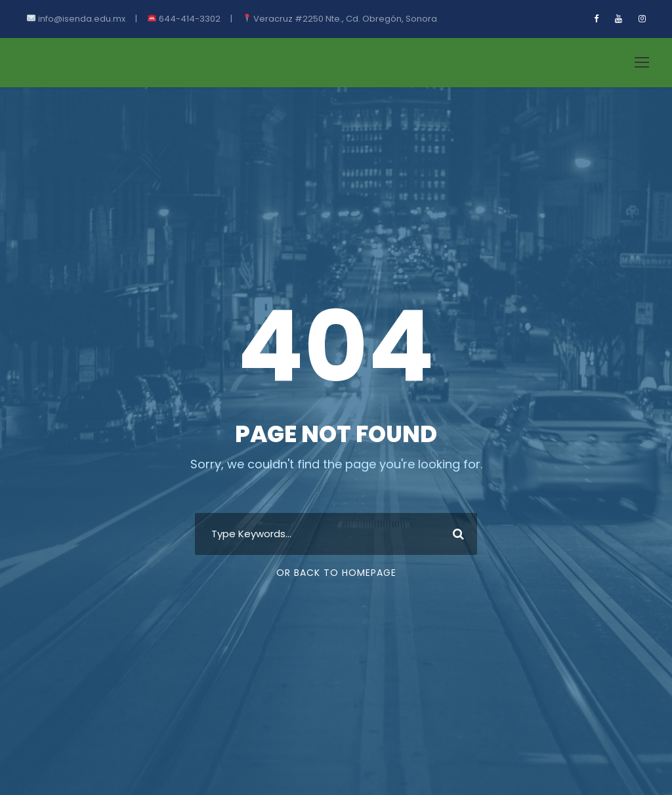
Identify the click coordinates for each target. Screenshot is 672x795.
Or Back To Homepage (336, 573)
